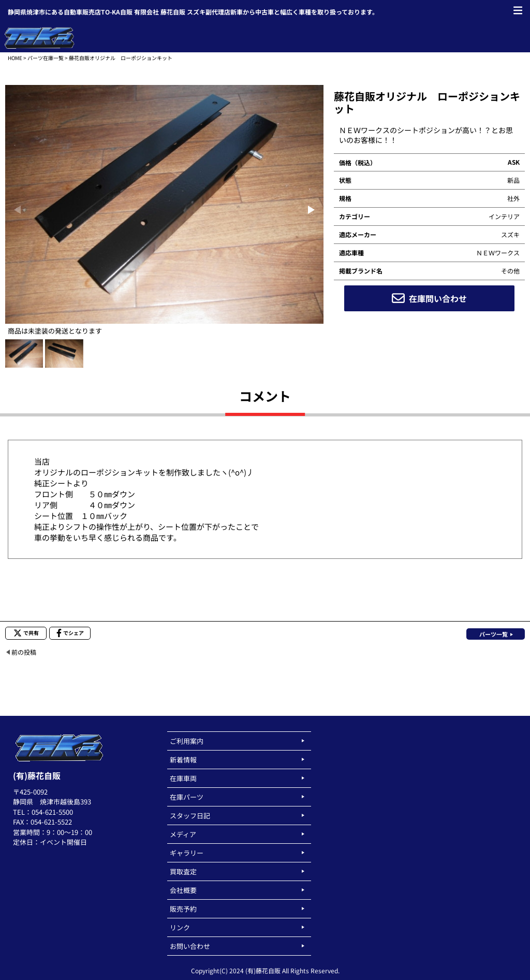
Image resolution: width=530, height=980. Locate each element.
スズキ (510, 234)
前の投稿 (24, 652)
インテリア (504, 216)
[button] (311, 210)
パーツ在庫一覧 (46, 58)
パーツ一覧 (494, 634)
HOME (15, 58)
